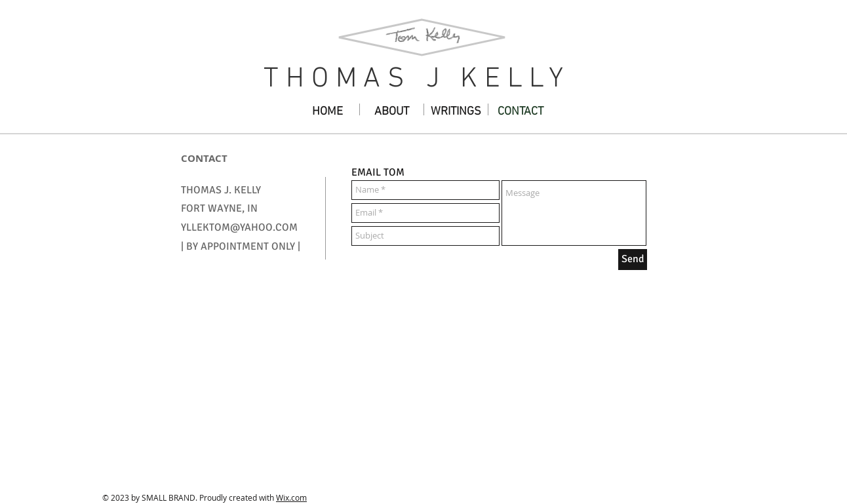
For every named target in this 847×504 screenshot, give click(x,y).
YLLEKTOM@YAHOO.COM (239, 227)
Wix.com (291, 497)
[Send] (633, 260)
